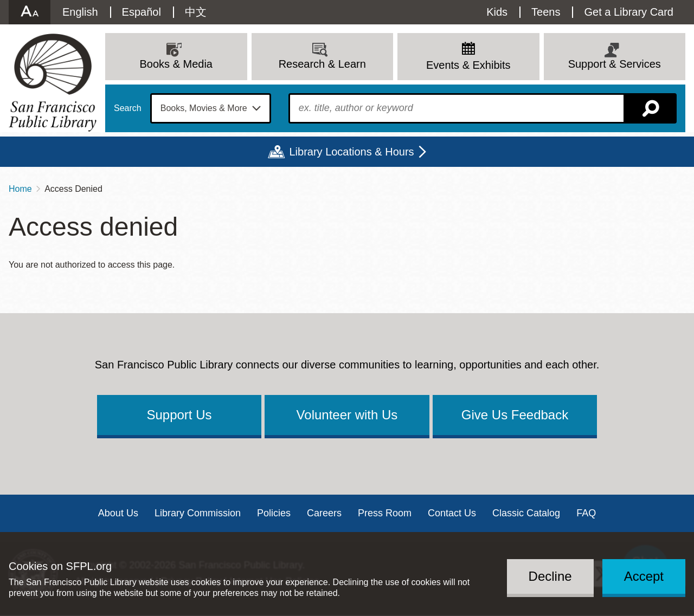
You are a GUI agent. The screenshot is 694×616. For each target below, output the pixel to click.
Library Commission (198, 513)
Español (142, 12)
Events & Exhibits (468, 65)
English (80, 12)
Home (20, 189)
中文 (196, 12)
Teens (546, 12)
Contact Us (452, 513)
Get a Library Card (629, 12)
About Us (118, 513)
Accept (644, 576)
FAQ (586, 513)
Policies (274, 513)
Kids (497, 12)
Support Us (179, 415)
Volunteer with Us (347, 415)
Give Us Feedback (515, 415)
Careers (324, 513)
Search (128, 108)
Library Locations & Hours (351, 152)
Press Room (385, 513)
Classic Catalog (526, 513)
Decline (550, 576)
